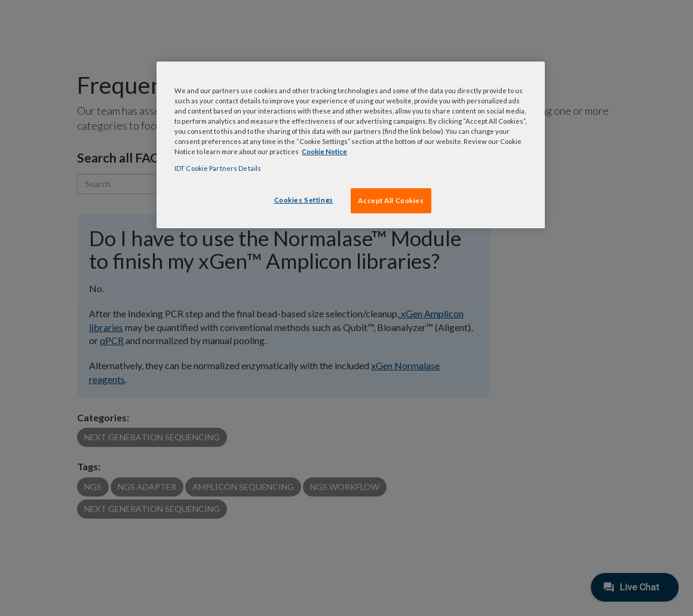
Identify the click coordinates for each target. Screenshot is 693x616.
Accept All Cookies (391, 200)
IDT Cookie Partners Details (218, 168)
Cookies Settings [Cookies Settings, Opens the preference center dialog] (304, 200)
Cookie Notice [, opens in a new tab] (324, 151)
